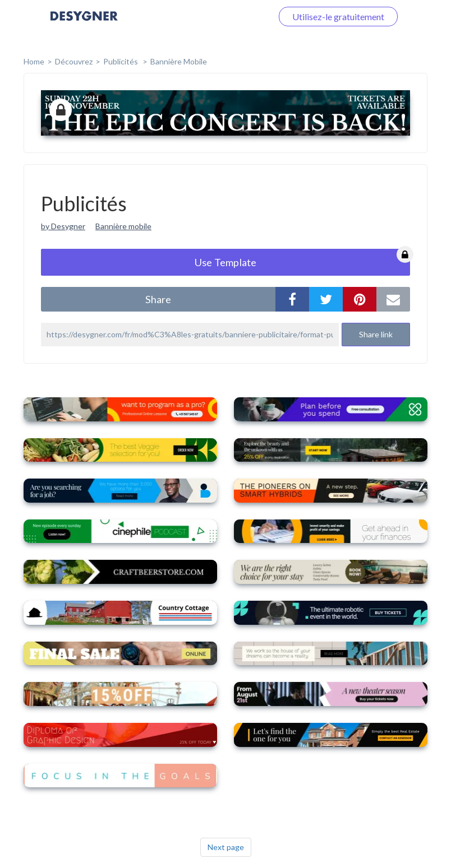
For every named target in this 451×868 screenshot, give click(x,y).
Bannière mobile (179, 61)
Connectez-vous (227, 17)
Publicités (121, 61)
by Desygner (63, 226)
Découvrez (74, 61)
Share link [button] (376, 334)
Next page (226, 847)
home (34, 61)
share (158, 299)
